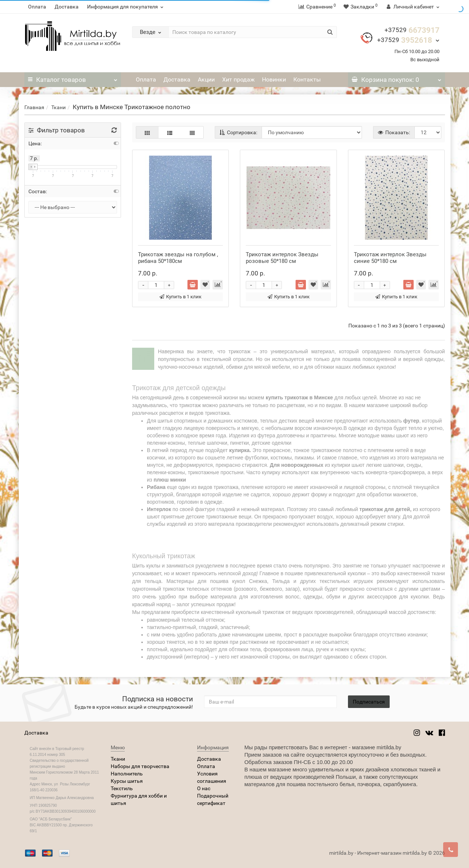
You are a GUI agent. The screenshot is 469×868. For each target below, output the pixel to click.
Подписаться (369, 702)
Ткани (58, 107)
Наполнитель (127, 774)
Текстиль (122, 788)
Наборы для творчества (140, 766)
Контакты (307, 79)
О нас (204, 788)
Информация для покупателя (126, 7)
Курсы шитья (127, 781)
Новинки (274, 79)
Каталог (73, 78)
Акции (206, 79)
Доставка (67, 7)
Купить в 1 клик (180, 297)
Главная (34, 107)
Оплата (37, 7)
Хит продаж (238, 79)
